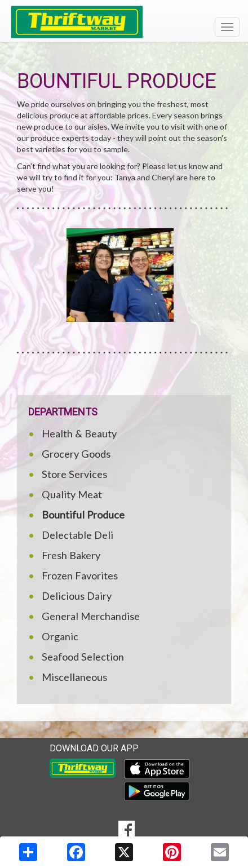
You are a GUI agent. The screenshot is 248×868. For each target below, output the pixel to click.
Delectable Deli (77, 535)
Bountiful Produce (83, 515)
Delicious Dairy (77, 596)
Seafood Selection (83, 657)
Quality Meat (72, 494)
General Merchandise (91, 616)
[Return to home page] (124, 22)
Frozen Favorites (80, 575)
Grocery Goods (76, 454)
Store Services (74, 474)
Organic (60, 636)
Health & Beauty (79, 433)
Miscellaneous (74, 677)
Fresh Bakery (71, 555)
